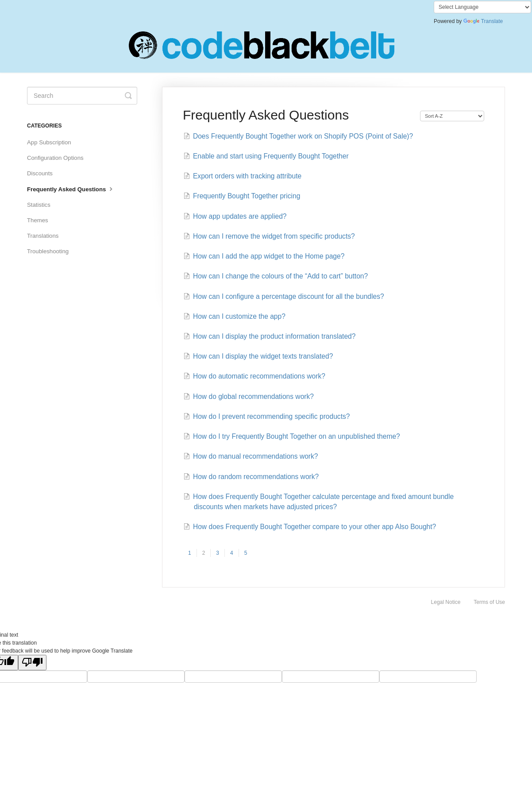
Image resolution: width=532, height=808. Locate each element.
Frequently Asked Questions (71, 189)
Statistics (39, 205)
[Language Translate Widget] (482, 7)
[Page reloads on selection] (452, 116)
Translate (483, 21)
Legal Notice (446, 602)
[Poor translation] (32, 663)
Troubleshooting (48, 251)
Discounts (40, 173)
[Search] (82, 96)
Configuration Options (55, 158)
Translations (43, 236)
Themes (38, 220)
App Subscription (49, 142)
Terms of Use (489, 602)
